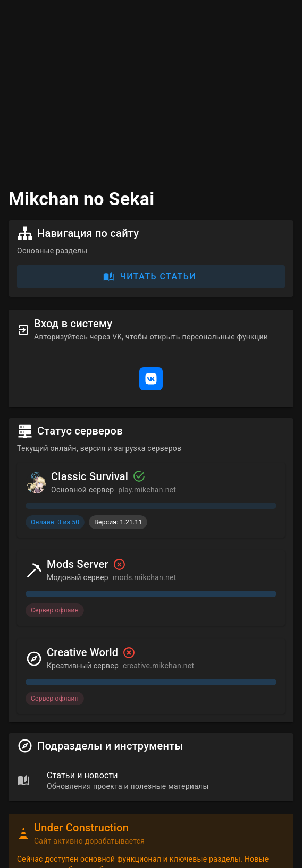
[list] (151, 780)
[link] (151, 780)
